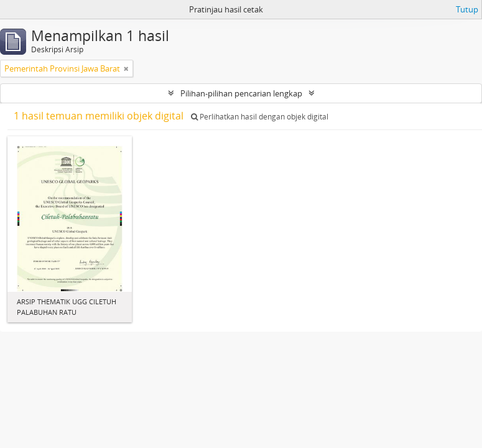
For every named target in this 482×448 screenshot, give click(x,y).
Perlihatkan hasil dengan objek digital (260, 117)
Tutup (467, 9)
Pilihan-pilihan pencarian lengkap (241, 93)
